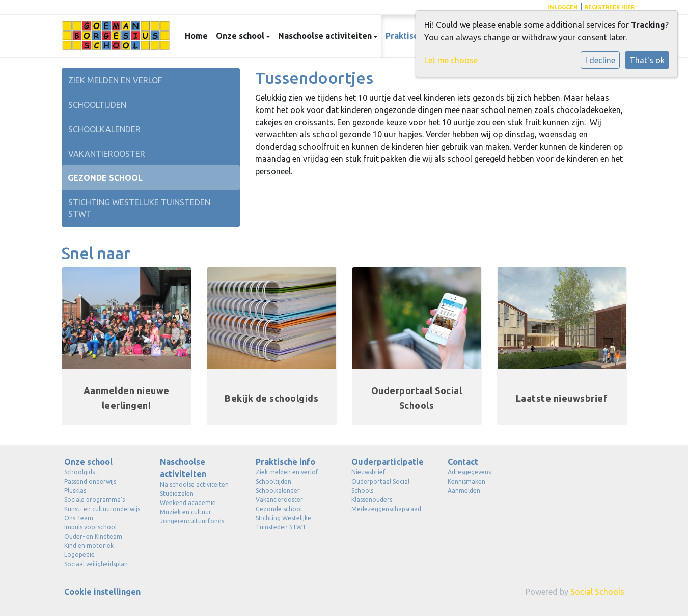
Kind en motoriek (89, 545)
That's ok (647, 60)
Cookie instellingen (102, 592)
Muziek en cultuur (186, 512)
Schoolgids (79, 472)
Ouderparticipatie (388, 462)
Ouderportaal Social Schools (380, 486)
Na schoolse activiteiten (194, 484)
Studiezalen (177, 494)
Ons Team (79, 518)
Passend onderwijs (90, 481)
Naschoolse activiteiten (326, 36)
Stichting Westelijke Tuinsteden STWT (139, 208)
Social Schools (597, 592)
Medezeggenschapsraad (386, 509)
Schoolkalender (104, 129)
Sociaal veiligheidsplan (96, 564)
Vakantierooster (107, 154)
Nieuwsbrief (368, 472)
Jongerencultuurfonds (192, 521)
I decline (600, 60)
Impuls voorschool (90, 527)
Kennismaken (466, 481)
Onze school (241, 36)
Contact (463, 462)
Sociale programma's (94, 500)
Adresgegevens (469, 472)
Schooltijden (97, 105)
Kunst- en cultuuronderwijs (102, 509)
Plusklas (75, 491)
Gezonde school (105, 178)
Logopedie (79, 555)
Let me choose (451, 60)
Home (196, 36)
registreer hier (610, 7)
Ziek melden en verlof (115, 80)
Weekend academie (188, 503)
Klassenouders (372, 500)
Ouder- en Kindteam (93, 536)
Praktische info (285, 462)
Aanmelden (464, 491)
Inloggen (563, 7)
